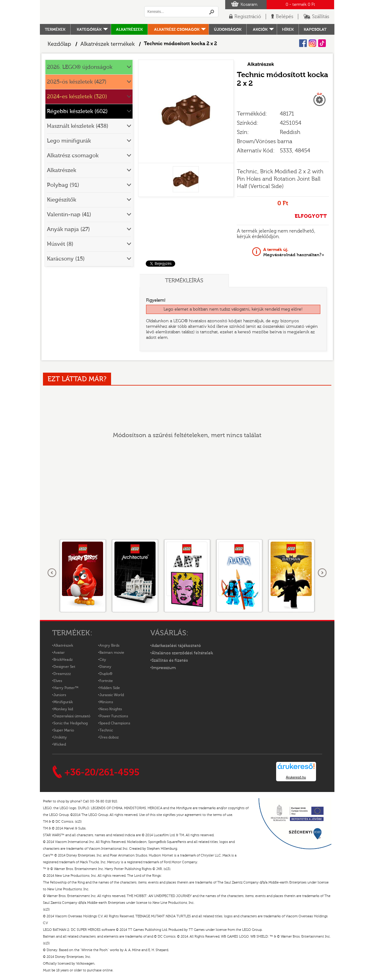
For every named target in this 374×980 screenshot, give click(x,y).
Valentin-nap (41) (69, 215)
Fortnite (106, 681)
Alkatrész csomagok (177, 29)
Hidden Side (110, 688)
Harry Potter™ (66, 688)
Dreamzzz (62, 674)
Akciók (260, 29)
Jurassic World (112, 695)
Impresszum (164, 668)
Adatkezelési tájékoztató (176, 646)
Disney (105, 667)
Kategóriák (89, 29)
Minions (106, 702)
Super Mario (64, 730)
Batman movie (112, 653)
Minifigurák (63, 702)
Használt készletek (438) (78, 126)
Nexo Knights (111, 709)
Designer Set (64, 667)
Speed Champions (115, 723)
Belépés (285, 17)
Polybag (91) (63, 185)
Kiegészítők (62, 200)
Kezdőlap (59, 44)
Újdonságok (228, 29)
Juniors (60, 695)
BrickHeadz (63, 660)
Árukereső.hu (296, 777)
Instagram (312, 43)
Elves (58, 681)
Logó (89, 12)
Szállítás (321, 17)
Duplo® (106, 674)
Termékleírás (184, 281)
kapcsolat (315, 29)
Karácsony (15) (66, 259)
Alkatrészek (129, 29)
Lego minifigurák (69, 141)
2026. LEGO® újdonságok (80, 67)
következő (322, 573)
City (103, 660)
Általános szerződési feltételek (182, 653)
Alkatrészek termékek (108, 44)
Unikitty (60, 737)
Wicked (60, 744)
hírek (288, 29)
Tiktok (322, 43)
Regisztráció (248, 17)
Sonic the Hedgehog (71, 723)
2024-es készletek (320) (77, 97)
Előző (52, 573)
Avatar (59, 653)
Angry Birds (109, 645)
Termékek (55, 29)
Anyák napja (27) (68, 229)
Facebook (303, 43)
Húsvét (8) (60, 244)
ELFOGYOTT (311, 216)
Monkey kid (63, 709)
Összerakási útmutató (72, 716)
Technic (106, 730)
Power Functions (114, 716)
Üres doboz (109, 737)
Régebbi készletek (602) (77, 111)
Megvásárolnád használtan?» (294, 252)
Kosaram (249, 5)
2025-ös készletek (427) (77, 82)
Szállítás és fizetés (170, 661)
